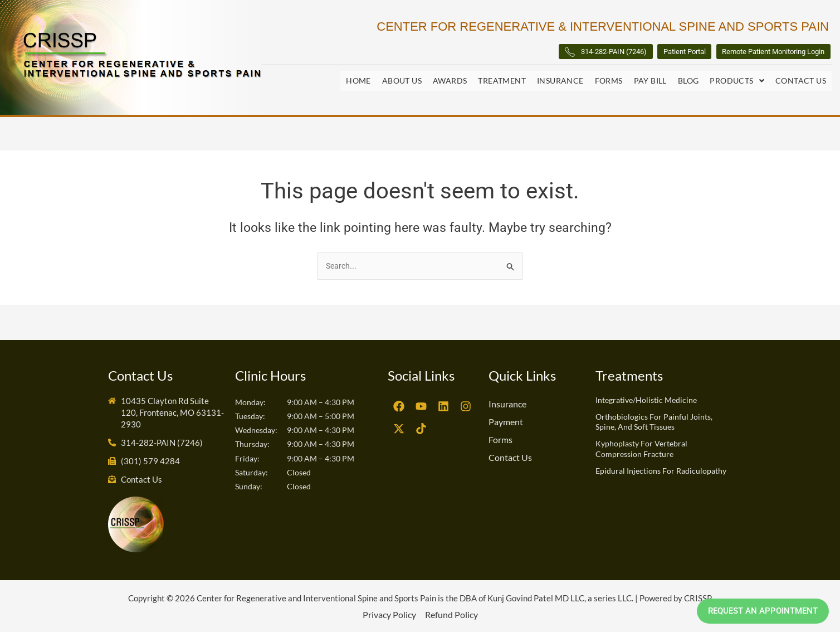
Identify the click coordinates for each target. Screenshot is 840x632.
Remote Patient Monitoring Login (753, 54)
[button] (737, 82)
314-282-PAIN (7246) (525, 55)
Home (358, 82)
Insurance (560, 82)
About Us (402, 82)
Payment (506, 421)
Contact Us (801, 82)
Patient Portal (631, 54)
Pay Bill (650, 82)
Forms (609, 82)
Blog (688, 82)
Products (737, 82)
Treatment (502, 82)
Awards (450, 82)
